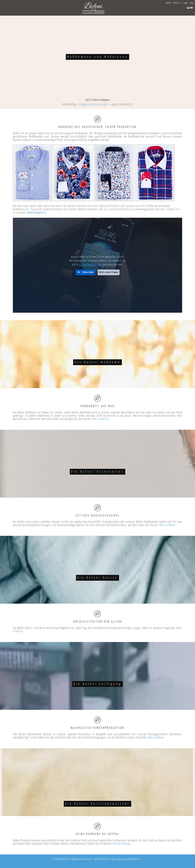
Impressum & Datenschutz (129, 859)
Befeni (177, 3)
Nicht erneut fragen (109, 272)
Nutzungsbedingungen (89, 265)
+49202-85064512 (122, 105)
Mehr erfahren (101, 419)
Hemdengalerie (37, 213)
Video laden (88, 272)
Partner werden (122, 844)
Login (185, 3)
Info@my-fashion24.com (93, 105)
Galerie (169, 3)
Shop (192, 3)
